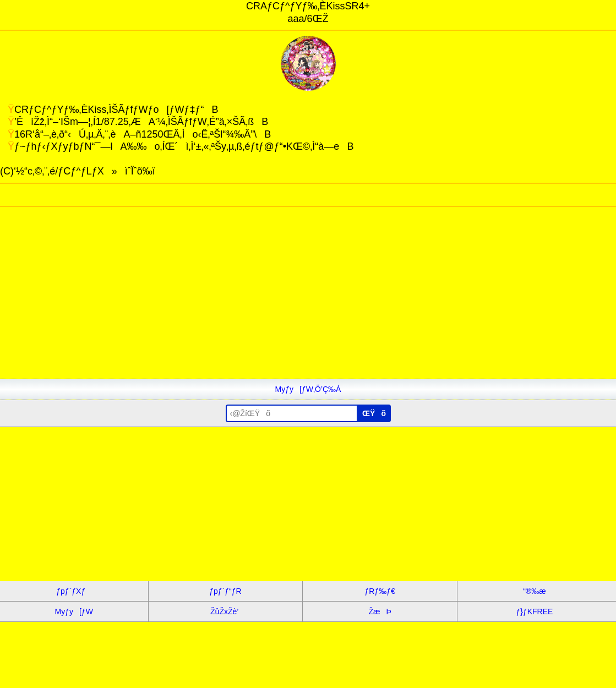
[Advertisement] (308, 302)
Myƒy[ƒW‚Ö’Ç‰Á (308, 389)
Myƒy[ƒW (74, 611)
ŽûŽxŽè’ (225, 611)
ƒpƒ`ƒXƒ (74, 591)
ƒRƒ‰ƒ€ (380, 591)
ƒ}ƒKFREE (534, 611)
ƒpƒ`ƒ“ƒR (225, 591)
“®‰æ (534, 591)
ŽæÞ (380, 611)
